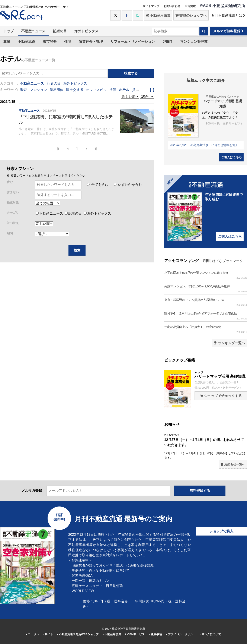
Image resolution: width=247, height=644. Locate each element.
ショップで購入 (221, 531)
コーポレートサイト (39, 634)
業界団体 (57, 90)
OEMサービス (135, 634)
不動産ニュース (33, 31)
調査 (23, 90)
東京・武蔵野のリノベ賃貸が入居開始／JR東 (206, 302)
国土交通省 (75, 90)
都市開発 (50, 42)
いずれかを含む (128, 185)
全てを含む (97, 185)
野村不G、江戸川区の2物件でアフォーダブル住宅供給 (206, 316)
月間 (206, 261)
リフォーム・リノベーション (133, 42)
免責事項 (155, 634)
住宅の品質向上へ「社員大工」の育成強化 (206, 329)
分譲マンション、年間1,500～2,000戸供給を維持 (206, 289)
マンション (38, 90)
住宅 (68, 42)
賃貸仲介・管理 (91, 42)
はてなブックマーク (228, 261)
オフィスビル (96, 90)
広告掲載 (190, 6)
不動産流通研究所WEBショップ (78, 634)
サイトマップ (151, 6)
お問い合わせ (172, 6)
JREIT (168, 42)
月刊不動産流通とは (228, 15)
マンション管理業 (194, 42)
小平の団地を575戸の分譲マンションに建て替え (206, 275)
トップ (9, 31)
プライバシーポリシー (181, 634)
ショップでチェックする (221, 396)
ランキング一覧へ (229, 343)
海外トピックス (86, 31)
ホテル (124, 90)
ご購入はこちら (231, 157)
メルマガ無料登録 (228, 31)
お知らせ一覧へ (233, 464)
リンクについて (210, 634)
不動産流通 (26, 42)
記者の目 (60, 31)
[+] (152, 90)
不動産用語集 (158, 15)
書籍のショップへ (191, 15)
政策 (7, 42)
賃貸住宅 (139, 90)
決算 (113, 90)
